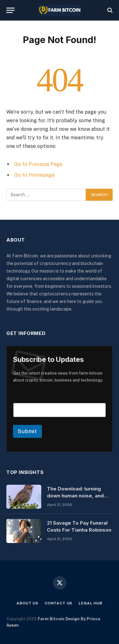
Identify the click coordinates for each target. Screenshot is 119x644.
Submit (27, 431)
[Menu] (10, 10)
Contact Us (59, 603)
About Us (27, 603)
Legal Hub (91, 603)
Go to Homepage (34, 175)
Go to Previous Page (38, 164)
